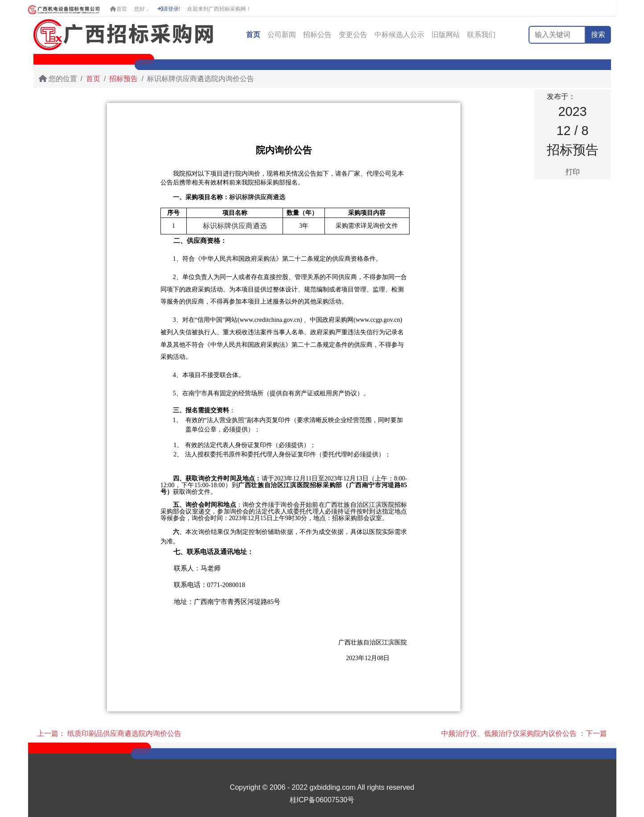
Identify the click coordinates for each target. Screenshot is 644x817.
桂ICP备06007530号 (322, 800)
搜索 (598, 35)
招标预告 (123, 79)
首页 (119, 9)
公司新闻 (282, 35)
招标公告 (317, 35)
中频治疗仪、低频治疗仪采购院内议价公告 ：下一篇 (524, 733)
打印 (573, 172)
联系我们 (481, 35)
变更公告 (353, 35)
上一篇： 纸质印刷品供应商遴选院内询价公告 (109, 733)
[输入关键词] (557, 35)
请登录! (169, 9)
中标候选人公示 (399, 35)
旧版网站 (446, 35)
